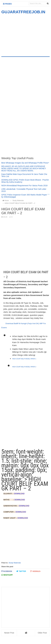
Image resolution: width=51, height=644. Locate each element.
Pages (7, 4)
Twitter (21, 571)
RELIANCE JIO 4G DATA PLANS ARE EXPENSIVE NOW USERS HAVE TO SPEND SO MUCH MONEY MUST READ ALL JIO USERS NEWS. (24, 168)
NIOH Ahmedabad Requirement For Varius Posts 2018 (24, 186)
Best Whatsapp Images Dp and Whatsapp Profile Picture (25, 163)
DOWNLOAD (19, 494)
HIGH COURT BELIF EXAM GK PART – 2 (19, 203)
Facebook (7, 571)
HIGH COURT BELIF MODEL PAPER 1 (24, 359)
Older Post (42, 633)
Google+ (35, 571)
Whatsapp (7, 575)
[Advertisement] (24, 34)
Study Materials (15, 563)
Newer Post (9, 633)
